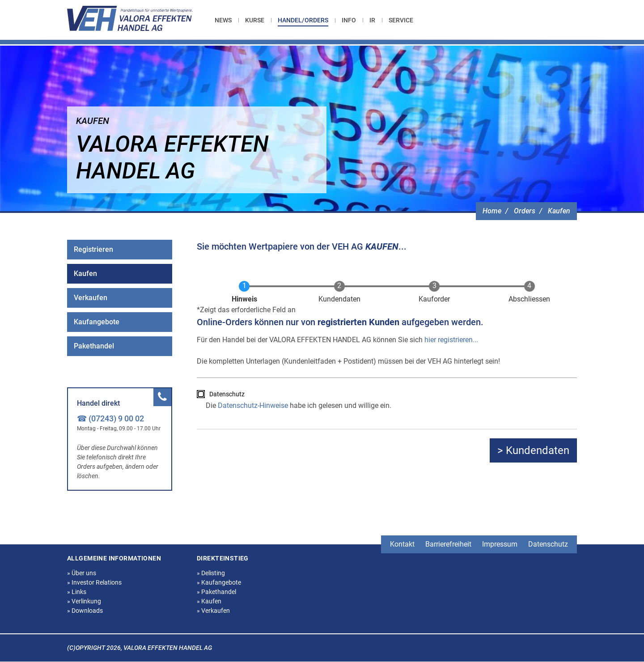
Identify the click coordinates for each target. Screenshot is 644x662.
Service (401, 20)
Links (77, 592)
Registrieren (93, 249)
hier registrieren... (451, 340)
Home (492, 211)
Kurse (255, 20)
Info (349, 20)
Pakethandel (94, 346)
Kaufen (559, 211)
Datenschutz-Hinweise (253, 405)
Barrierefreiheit (448, 544)
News (223, 20)
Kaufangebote (97, 322)
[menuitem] (227, 20)
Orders (525, 211)
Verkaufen (91, 298)
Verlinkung (84, 601)
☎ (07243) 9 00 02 (110, 418)
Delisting (211, 573)
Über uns (82, 573)
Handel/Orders (303, 20)
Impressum (500, 544)
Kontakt (402, 544)
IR (372, 20)
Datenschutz (227, 394)
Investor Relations (94, 582)
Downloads (85, 611)
